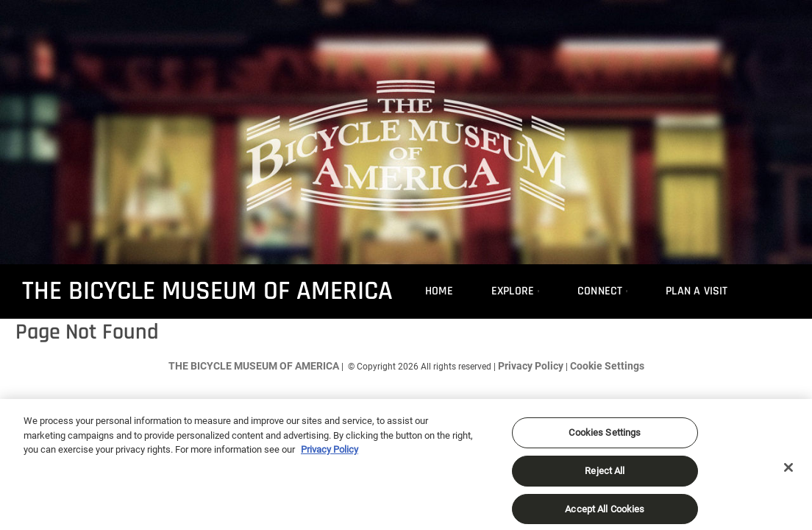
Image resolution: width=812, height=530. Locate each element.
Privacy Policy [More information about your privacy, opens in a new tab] (330, 455)
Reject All (605, 477)
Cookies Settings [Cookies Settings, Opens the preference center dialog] (605, 438)
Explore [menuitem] (513, 291)
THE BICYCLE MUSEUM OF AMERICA (207, 291)
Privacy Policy (531, 366)
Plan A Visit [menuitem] (697, 291)
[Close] (788, 473)
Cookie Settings (607, 366)
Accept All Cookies (605, 514)
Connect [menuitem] (600, 291)
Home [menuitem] (439, 291)
